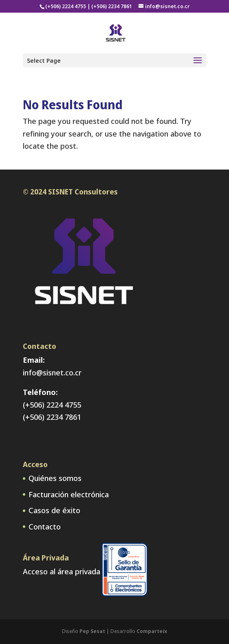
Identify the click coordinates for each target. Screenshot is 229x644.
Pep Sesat (92, 631)
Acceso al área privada (62, 571)
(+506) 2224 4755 (52, 405)
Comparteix (152, 631)
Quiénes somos (55, 478)
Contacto (45, 527)
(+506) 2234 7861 (52, 417)
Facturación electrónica (69, 494)
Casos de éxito (54, 510)
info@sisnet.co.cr (52, 373)
